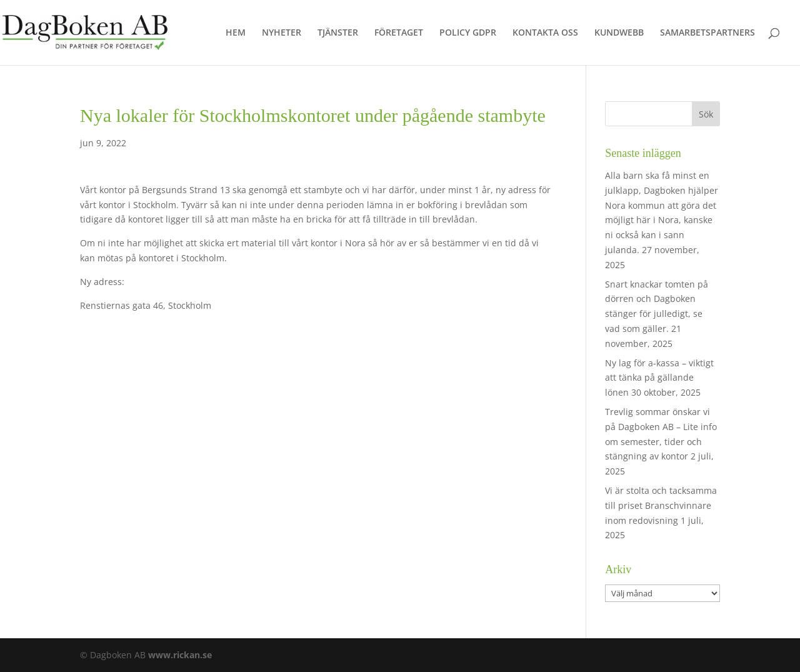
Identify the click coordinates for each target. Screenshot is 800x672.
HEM (236, 33)
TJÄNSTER (338, 33)
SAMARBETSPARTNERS (707, 33)
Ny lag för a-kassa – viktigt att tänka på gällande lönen (659, 378)
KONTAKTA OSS (545, 33)
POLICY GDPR (468, 33)
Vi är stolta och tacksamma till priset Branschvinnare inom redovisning (661, 505)
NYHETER (282, 33)
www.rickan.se (180, 655)
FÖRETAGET (399, 33)
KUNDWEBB (619, 33)
